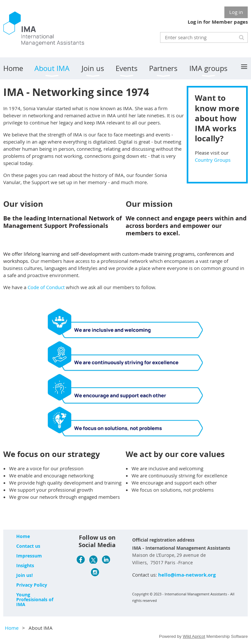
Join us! (25, 575)
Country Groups (213, 160)
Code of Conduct (46, 287)
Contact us (28, 546)
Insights (25, 565)
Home (23, 536)
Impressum (29, 556)
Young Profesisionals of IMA (35, 599)
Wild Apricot (194, 636)
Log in (236, 12)
